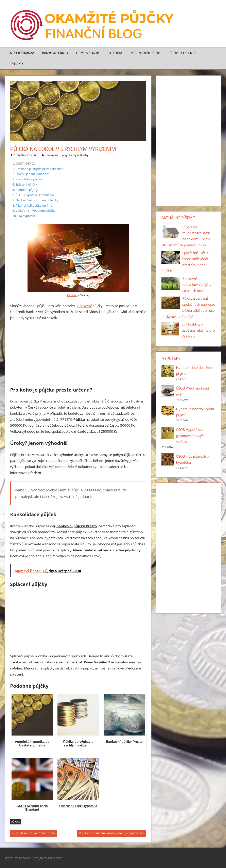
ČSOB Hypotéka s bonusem (35, 195)
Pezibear (72, 295)
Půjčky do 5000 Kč (182, 53)
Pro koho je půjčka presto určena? (39, 169)
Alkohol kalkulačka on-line (34, 205)
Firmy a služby (88, 53)
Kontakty (16, 64)
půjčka (16, 822)
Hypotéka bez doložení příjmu (35, 834)
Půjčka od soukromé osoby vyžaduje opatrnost (111, 834)
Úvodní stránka (21, 53)
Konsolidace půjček (29, 179)
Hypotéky (115, 53)
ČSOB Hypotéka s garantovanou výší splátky (190, 436)
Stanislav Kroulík (25, 155)
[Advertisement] (78, 354)
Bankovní (84, 306)
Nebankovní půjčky (146, 53)
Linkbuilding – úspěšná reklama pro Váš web (198, 330)
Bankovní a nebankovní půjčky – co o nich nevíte (198, 285)
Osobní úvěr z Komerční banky (37, 200)
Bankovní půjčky (55, 53)
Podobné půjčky (27, 190)
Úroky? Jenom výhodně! (32, 174)
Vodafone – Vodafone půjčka (36, 210)
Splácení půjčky (26, 184)
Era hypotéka (27, 216)
